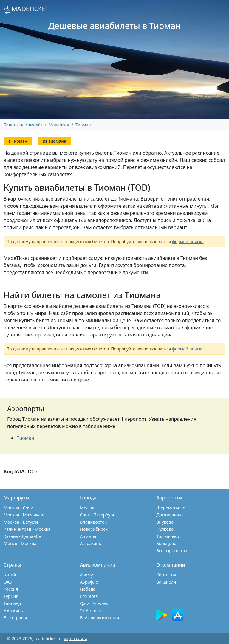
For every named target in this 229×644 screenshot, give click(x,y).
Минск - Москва (20, 543)
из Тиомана (54, 141)
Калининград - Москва (27, 529)
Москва (88, 508)
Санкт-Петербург (97, 515)
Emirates (89, 596)
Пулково (165, 529)
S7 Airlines (90, 610)
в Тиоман (18, 141)
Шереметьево (171, 508)
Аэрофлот (90, 582)
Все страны (15, 618)
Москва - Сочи (18, 508)
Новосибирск (94, 529)
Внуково (165, 522)
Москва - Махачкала (25, 515)
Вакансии (166, 582)
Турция (11, 596)
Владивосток (93, 522)
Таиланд (12, 603)
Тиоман (25, 438)
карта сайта (76, 638)
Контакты (166, 575)
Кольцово (166, 543)
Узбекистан (15, 610)
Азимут (87, 575)
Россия (11, 589)
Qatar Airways (94, 603)
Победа (88, 589)
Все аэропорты (172, 551)
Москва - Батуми (21, 522)
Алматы (88, 536)
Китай (10, 575)
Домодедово (170, 515)
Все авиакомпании (99, 618)
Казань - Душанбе (22, 536)
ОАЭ (8, 582)
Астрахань (90, 543)
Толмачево (168, 536)
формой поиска (188, 242)
